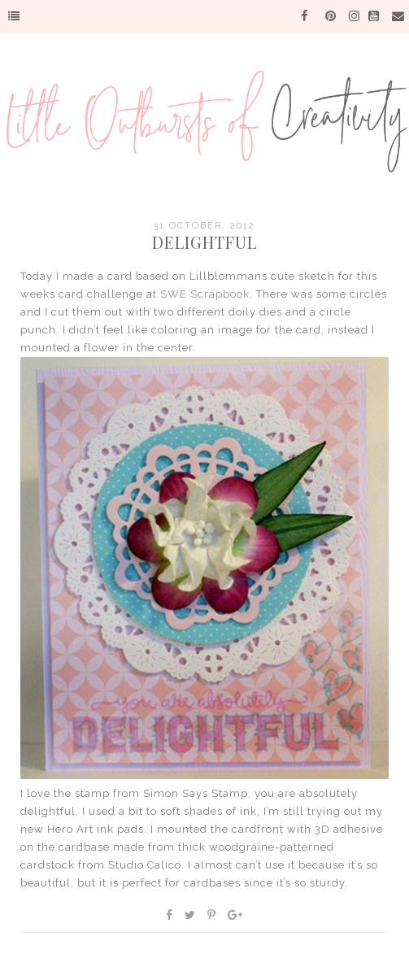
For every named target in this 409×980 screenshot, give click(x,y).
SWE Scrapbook (205, 294)
